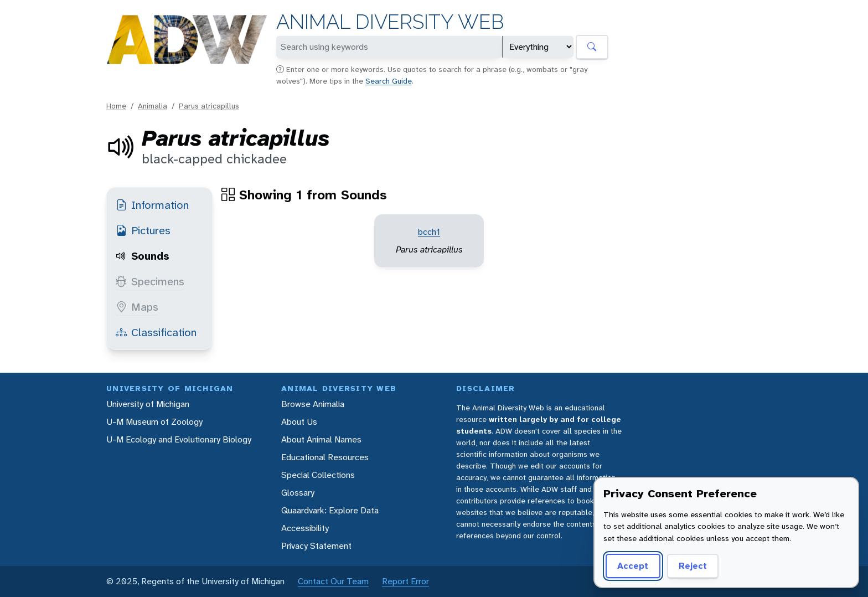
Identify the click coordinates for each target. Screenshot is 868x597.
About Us (299, 422)
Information (152, 205)
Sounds (143, 256)
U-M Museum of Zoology (154, 422)
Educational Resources (325, 457)
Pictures (143, 230)
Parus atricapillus (209, 106)
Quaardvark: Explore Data (330, 510)
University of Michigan (148, 404)
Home (116, 106)
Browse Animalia (313, 404)
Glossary (298, 493)
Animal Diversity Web (390, 22)
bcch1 (429, 232)
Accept (633, 566)
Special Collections (318, 475)
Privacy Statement (316, 546)
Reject (693, 566)
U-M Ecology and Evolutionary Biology (179, 439)
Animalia (153, 106)
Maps (137, 307)
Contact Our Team (333, 581)
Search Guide (389, 81)
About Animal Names (321, 439)
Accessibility (305, 528)
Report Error (405, 581)
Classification (156, 332)
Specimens (150, 281)
